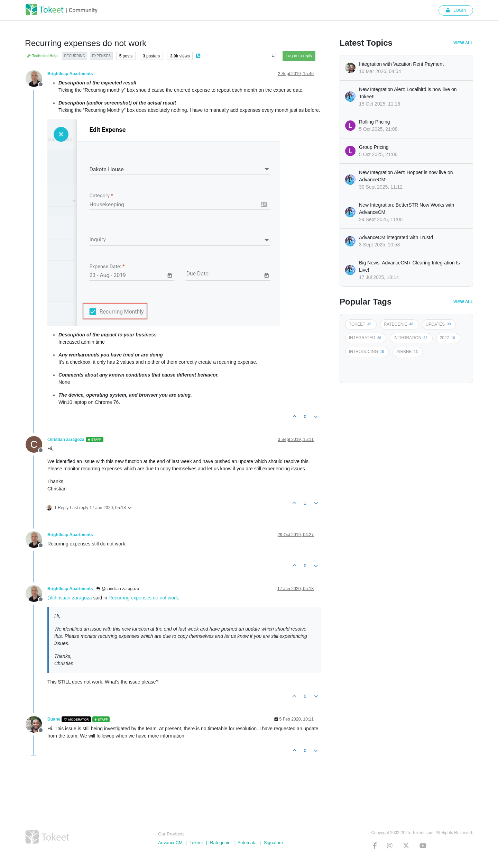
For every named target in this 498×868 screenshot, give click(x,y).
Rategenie (220, 843)
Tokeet (196, 843)
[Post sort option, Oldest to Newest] (274, 56)
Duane (54, 719)
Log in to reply (299, 56)
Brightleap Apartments (70, 74)
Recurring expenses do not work (143, 598)
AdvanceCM (170, 843)
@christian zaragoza (118, 589)
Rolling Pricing (374, 122)
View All (463, 43)
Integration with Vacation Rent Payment (401, 64)
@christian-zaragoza (70, 598)
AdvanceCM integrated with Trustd (396, 237)
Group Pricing (374, 147)
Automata (247, 843)
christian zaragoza (66, 440)
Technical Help (42, 56)
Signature (274, 843)
